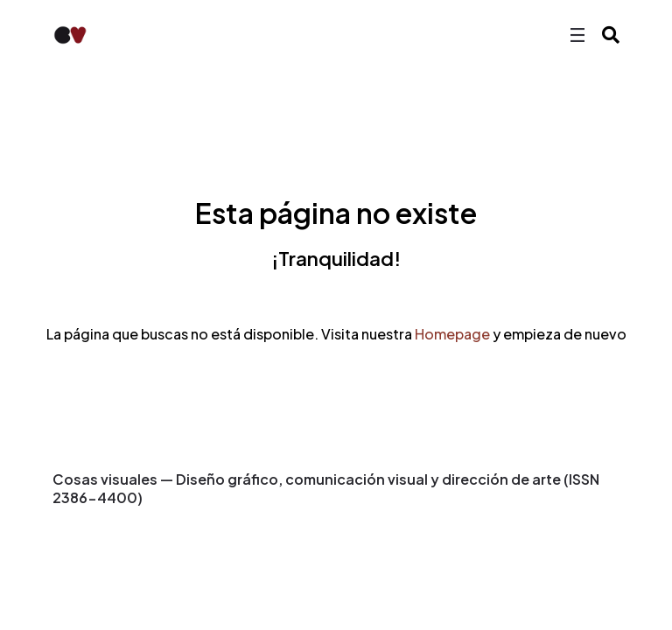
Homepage (452, 334)
